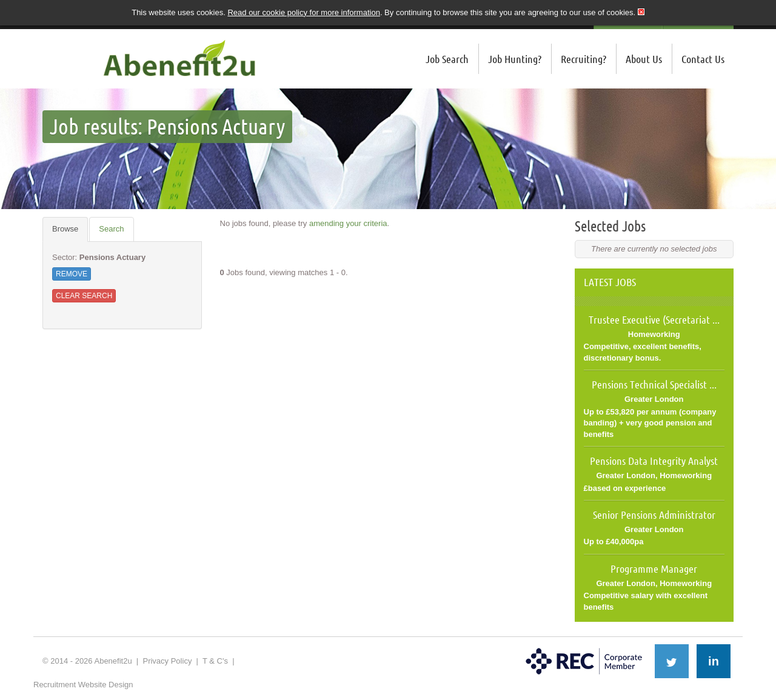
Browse (65, 229)
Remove (72, 274)
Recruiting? (584, 59)
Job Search (447, 59)
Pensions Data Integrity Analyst (654, 461)
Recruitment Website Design (83, 685)
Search (111, 229)
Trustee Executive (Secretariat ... (654, 319)
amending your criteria (348, 223)
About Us (644, 59)
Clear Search (84, 296)
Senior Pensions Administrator (654, 515)
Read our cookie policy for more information (303, 12)
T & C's (215, 661)
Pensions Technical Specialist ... (654, 384)
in (714, 661)
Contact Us (703, 59)
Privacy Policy (167, 661)
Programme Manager (654, 568)
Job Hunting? (515, 59)
